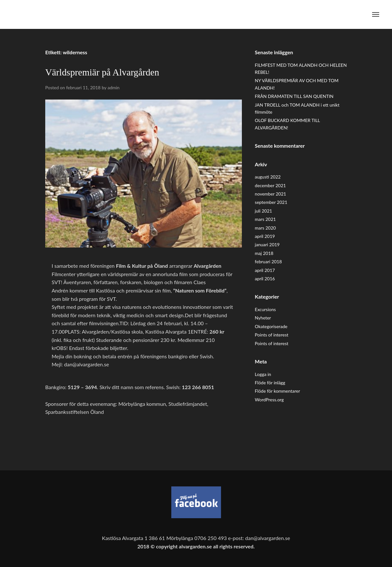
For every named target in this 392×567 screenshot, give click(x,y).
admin (114, 87)
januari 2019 (267, 244)
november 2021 (270, 194)
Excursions (265, 309)
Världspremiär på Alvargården (102, 72)
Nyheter (263, 318)
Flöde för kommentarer (277, 391)
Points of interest (271, 335)
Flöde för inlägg (270, 383)
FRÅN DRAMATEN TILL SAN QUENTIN (294, 96)
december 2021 (270, 185)
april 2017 (265, 270)
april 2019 (265, 236)
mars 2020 (265, 228)
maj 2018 (264, 253)
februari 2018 (268, 262)
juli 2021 (263, 211)
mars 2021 (265, 219)
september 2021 (271, 202)
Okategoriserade (271, 326)
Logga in (263, 374)
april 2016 (265, 279)
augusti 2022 (268, 177)
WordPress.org (269, 400)
